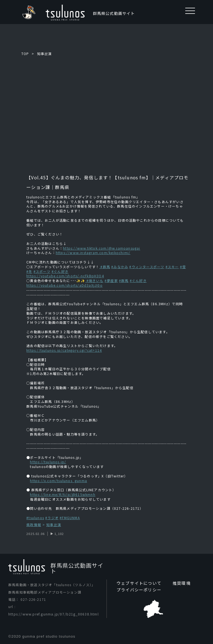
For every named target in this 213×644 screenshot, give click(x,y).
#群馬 (105, 267)
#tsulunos (35, 518)
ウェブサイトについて (138, 583)
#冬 (29, 271)
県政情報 (34, 525)
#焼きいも (94, 280)
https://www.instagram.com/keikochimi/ (93, 253)
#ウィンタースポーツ (147, 267)
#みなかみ (120, 267)
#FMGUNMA (70, 518)
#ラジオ (52, 518)
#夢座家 (111, 280)
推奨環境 (178, 583)
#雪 (183, 267)
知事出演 (45, 54)
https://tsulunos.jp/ (48, 462)
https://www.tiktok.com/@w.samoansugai (102, 248)
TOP (25, 54)
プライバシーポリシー (138, 590)
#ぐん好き (60, 271)
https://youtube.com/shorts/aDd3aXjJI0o (64, 285)
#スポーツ (42, 271)
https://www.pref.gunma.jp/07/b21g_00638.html (54, 614)
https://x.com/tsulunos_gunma (59, 481)
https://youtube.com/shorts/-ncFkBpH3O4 (65, 276)
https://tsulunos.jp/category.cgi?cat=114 (64, 350)
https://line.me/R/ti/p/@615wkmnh (63, 494)
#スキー (172, 267)
